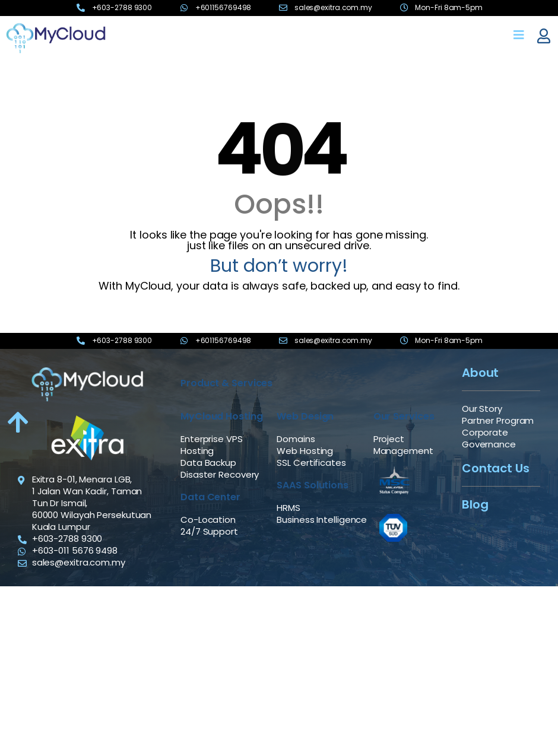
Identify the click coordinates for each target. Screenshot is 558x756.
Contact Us (496, 468)
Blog (475, 504)
